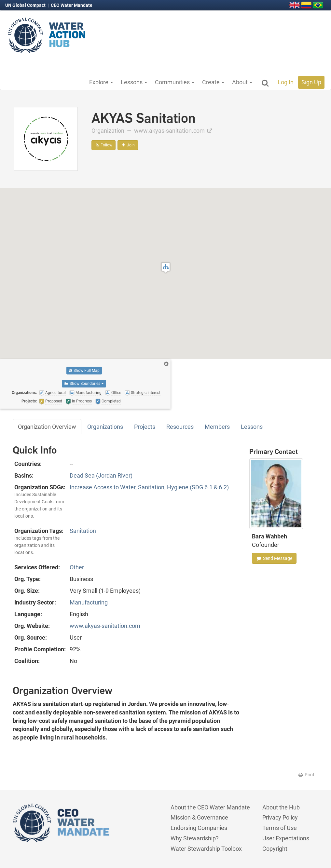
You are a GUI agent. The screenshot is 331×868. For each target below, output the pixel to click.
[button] (166, 268)
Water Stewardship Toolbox (206, 849)
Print (306, 775)
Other (77, 567)
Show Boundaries (84, 384)
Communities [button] (175, 82)
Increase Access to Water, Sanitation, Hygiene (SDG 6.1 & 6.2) (149, 487)
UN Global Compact (26, 5)
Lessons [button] (134, 82)
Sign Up (311, 82)
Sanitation (83, 531)
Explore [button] (101, 82)
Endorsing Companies (199, 828)
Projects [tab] (145, 427)
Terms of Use (280, 828)
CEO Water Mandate (72, 5)
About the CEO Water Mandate (210, 807)
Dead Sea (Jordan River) (101, 475)
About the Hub (281, 807)
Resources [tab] (180, 427)
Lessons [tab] (252, 427)
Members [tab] (217, 427)
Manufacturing (89, 602)
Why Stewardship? (195, 838)
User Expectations (286, 838)
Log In (286, 82)
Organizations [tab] (105, 427)
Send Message (274, 558)
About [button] (242, 82)
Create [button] (213, 82)
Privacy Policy (280, 817)
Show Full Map (84, 371)
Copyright (275, 849)
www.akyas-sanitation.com (173, 131)
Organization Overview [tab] (47, 427)
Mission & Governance (199, 817)
